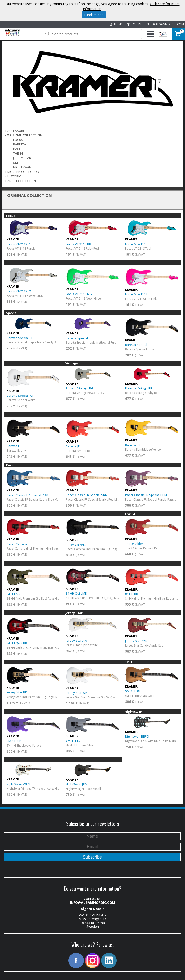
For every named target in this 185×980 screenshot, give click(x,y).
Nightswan (22, 167)
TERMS (116, 24)
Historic (14, 176)
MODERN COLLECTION (23, 172)
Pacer (18, 149)
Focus (18, 140)
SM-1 (17, 163)
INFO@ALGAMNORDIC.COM (165, 24)
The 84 (18, 153)
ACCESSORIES (17, 131)
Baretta (20, 144)
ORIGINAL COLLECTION (25, 135)
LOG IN (134, 24)
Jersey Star (22, 158)
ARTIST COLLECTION (22, 181)
